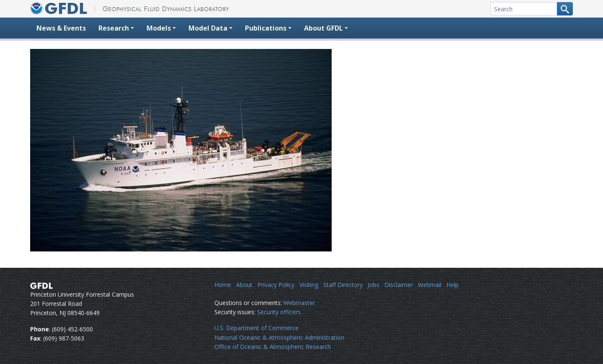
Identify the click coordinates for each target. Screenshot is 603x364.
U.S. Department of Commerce (256, 328)
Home (223, 285)
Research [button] (114, 28)
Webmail (430, 285)
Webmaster (299, 303)
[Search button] (565, 9)
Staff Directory (343, 285)
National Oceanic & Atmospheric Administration (279, 337)
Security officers (279, 312)
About (244, 285)
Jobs (374, 285)
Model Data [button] (208, 28)
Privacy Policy (276, 285)
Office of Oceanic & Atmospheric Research (273, 347)
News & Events (61, 28)
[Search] (524, 9)
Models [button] (159, 28)
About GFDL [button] (323, 28)
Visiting (309, 285)
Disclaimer (399, 285)
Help (452, 285)
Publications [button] (266, 28)
